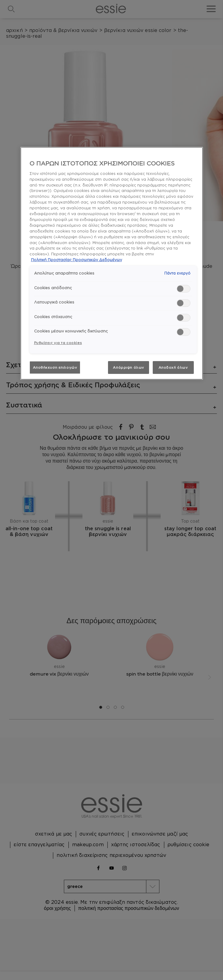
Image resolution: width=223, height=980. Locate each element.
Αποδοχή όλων (173, 367)
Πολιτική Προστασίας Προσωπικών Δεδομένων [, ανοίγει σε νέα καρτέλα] (77, 260)
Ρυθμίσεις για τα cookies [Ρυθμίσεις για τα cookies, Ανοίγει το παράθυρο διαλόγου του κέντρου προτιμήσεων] (58, 343)
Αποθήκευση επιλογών (55, 367)
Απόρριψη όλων (128, 367)
